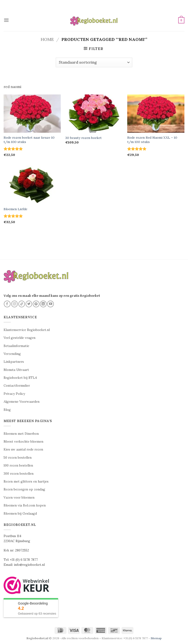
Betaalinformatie (16, 346)
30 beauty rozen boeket (83, 138)
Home (47, 39)
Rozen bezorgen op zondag (24, 489)
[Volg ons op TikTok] (22, 304)
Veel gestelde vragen (19, 338)
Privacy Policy (14, 394)
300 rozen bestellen (19, 474)
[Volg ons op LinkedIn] (43, 304)
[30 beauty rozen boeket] (94, 114)
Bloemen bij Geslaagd (20, 514)
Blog (7, 410)
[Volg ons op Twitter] (29, 304)
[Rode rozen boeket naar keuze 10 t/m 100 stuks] (32, 114)
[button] (6, 20)
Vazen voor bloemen (19, 498)
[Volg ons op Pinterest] (36, 304)
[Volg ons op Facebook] (7, 304)
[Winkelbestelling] (94, 62)
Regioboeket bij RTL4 (20, 378)
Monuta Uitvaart (16, 370)
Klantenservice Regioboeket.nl (27, 330)
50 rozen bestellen (18, 458)
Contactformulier (17, 386)
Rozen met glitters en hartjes (26, 482)
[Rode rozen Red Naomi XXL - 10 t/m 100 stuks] (156, 114)
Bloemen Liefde (15, 209)
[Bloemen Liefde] (32, 185)
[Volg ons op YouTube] (50, 304)
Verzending (12, 354)
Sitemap (156, 638)
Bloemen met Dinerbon (21, 434)
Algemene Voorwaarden (22, 402)
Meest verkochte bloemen (23, 442)
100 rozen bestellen (18, 465)
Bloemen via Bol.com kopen (25, 505)
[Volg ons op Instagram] (15, 304)
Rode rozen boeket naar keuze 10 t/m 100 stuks (29, 140)
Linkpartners (14, 362)
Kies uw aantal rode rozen (23, 449)
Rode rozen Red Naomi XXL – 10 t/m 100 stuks (152, 140)
